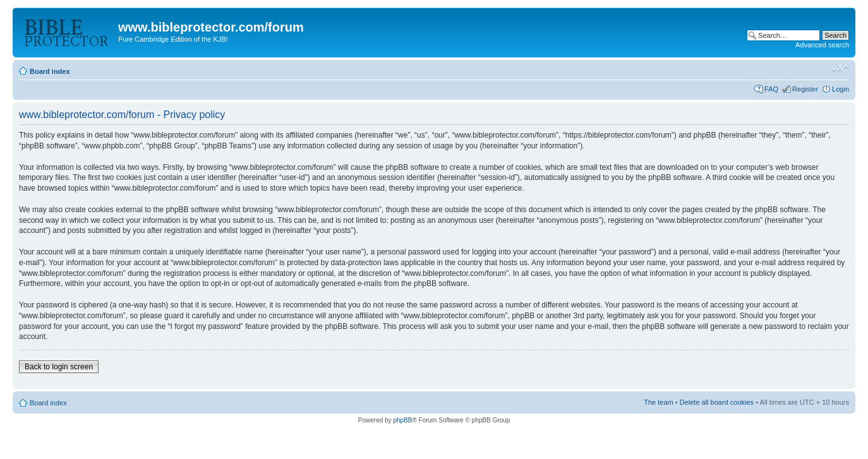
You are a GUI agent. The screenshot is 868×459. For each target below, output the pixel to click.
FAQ (771, 89)
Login (841, 89)
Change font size (840, 69)
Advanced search (822, 45)
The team (658, 402)
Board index (50, 71)
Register (805, 89)
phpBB (402, 420)
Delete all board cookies (717, 402)
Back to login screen (59, 367)
